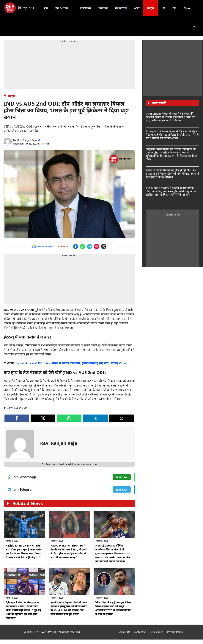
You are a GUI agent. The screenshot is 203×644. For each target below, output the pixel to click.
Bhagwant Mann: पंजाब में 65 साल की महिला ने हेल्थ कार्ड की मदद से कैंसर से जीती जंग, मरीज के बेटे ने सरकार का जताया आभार (173, 135)
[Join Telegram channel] (90, 246)
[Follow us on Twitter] (104, 246)
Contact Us (140, 632)
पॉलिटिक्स (86, 8)
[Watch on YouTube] (97, 246)
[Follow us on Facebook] (75, 246)
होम (46, 8)
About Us (125, 632)
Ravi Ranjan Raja (27, 140)
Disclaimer (157, 632)
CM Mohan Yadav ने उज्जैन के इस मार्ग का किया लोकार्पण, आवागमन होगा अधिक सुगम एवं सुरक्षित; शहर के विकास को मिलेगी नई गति (171, 191)
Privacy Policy (175, 632)
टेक (174, 8)
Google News (46, 246)
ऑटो (137, 8)
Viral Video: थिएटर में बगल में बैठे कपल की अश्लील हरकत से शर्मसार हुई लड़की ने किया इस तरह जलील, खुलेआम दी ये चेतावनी (171, 117)
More (192, 8)
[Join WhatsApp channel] (83, 246)
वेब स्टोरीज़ (121, 8)
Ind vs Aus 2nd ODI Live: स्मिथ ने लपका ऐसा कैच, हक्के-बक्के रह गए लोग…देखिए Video (71, 363)
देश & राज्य (66, 8)
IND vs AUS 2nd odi (17, 408)
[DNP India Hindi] (19, 8)
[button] (194, 26)
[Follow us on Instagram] (69, 594)
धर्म (163, 8)
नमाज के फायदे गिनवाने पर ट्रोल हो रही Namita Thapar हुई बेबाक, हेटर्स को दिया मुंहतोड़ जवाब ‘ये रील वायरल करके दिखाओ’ (172, 173)
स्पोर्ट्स (150, 8)
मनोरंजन (103, 8)
